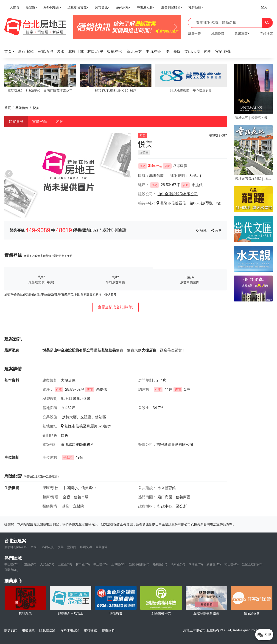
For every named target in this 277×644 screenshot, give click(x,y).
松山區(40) (232, 564)
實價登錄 (39, 121)
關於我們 (11, 630)
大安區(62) (47, 564)
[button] (11, 52)
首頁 (8, 108)
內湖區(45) (196, 564)
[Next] (176, 27)
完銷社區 (266, 34)
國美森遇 (101, 547)
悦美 (61, 547)
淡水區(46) (178, 564)
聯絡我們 (108, 630)
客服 (59, 121)
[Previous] (79, 27)
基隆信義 (22, 108)
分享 (216, 230)
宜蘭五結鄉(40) (252, 564)
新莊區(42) (214, 564)
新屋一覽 (194, 34)
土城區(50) (118, 564)
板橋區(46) (160, 564)
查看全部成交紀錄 (116, 307)
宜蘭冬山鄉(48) (139, 564)
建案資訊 (16, 121)
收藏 (202, 230)
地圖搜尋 (218, 34)
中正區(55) (101, 564)
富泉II (35, 547)
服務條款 (28, 630)
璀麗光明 (86, 547)
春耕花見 (48, 547)
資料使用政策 (70, 630)
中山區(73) (11, 564)
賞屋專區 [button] (241, 34)
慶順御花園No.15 (16, 547)
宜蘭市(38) (11, 570)
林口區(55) (83, 564)
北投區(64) (29, 564)
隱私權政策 (47, 630)
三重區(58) (65, 564)
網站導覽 (90, 630)
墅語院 (72, 547)
